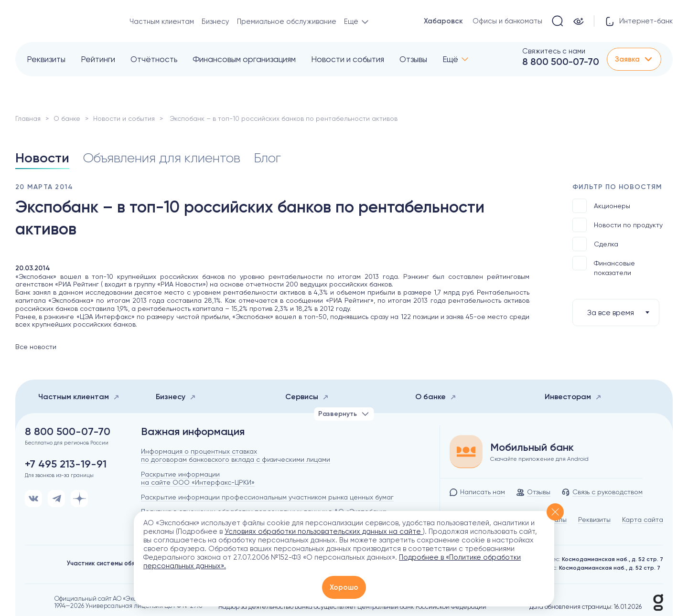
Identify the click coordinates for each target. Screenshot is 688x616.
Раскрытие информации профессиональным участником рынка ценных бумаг (267, 497)
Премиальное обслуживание (287, 21)
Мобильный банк (532, 447)
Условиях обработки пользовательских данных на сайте (324, 531)
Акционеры (601, 206)
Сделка (595, 244)
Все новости (36, 347)
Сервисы (307, 397)
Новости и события (348, 59)
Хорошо (344, 587)
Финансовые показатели (604, 266)
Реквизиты (46, 59)
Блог (267, 158)
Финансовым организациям (244, 59)
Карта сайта (643, 520)
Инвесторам (573, 397)
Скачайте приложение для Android (539, 459)
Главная (28, 118)
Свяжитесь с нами (554, 51)
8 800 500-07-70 (561, 62)
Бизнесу (215, 21)
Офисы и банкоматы (507, 21)
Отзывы (413, 59)
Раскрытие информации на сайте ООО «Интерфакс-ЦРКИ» (198, 478)
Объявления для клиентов (161, 158)
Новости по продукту (618, 225)
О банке (67, 118)
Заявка (634, 59)
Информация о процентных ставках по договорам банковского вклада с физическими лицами (236, 455)
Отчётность (154, 59)
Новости (42, 158)
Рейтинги (98, 59)
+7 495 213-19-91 (66, 464)
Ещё (450, 59)
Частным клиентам (162, 21)
